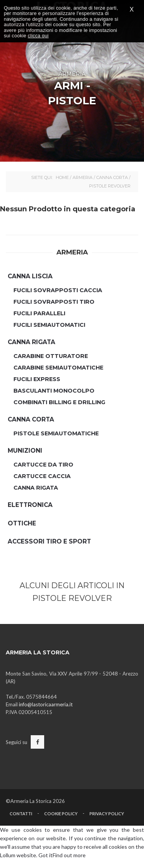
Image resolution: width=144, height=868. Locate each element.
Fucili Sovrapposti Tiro (54, 302)
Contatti (21, 814)
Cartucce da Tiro (43, 465)
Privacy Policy (107, 814)
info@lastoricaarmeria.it (46, 704)
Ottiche (22, 523)
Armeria (83, 177)
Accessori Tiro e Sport (49, 541)
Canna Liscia (30, 276)
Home (62, 177)
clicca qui (38, 36)
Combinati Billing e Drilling (59, 402)
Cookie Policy (61, 814)
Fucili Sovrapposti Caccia (58, 290)
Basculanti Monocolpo (54, 391)
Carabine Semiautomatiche (58, 368)
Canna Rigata (31, 342)
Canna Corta (112, 177)
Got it (46, 855)
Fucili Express (37, 379)
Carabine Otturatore (51, 356)
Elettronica (30, 505)
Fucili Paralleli (39, 313)
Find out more (69, 855)
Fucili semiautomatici (49, 325)
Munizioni (25, 451)
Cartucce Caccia (42, 476)
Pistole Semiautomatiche (56, 433)
